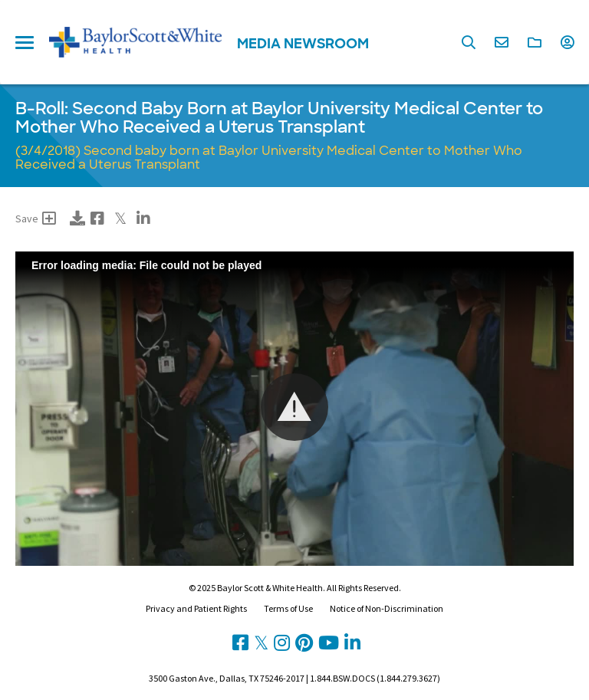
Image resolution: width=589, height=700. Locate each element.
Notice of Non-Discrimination (387, 608)
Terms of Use (288, 608)
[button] (294, 407)
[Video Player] (294, 409)
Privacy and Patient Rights (196, 608)
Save (36, 219)
